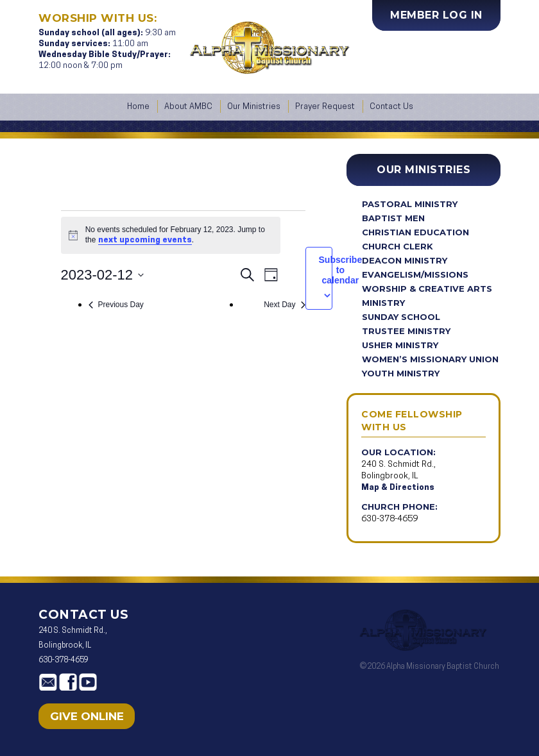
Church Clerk (398, 246)
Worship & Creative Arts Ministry (427, 296)
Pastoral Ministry (410, 204)
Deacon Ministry (405, 260)
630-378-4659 (389, 519)
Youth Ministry (401, 373)
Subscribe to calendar (341, 270)
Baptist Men (393, 218)
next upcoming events (145, 240)
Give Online (87, 716)
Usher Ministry (400, 345)
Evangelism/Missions (415, 274)
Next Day (284, 305)
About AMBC (188, 107)
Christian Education (415, 232)
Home (138, 107)
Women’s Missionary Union (430, 359)
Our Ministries (254, 107)
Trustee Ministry (406, 331)
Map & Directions (398, 488)
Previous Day (116, 305)
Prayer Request (325, 107)
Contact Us (391, 107)
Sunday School (401, 317)
